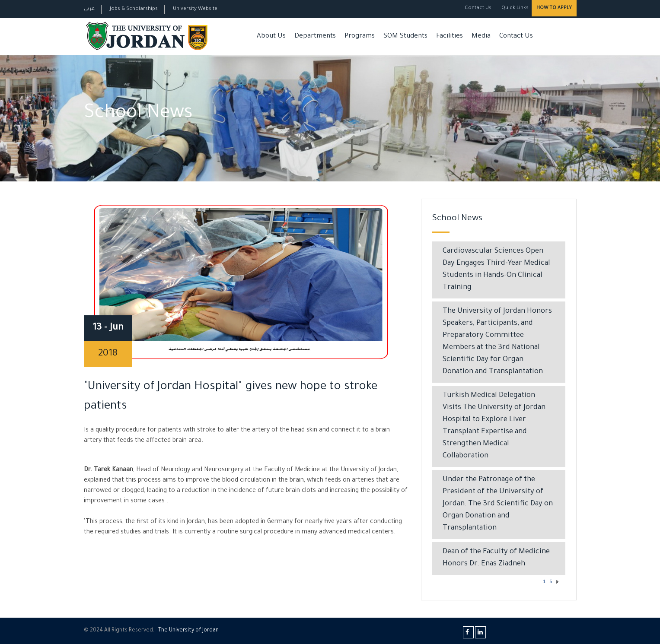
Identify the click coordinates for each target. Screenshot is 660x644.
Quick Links (514, 8)
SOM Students (405, 36)
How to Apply (554, 8)
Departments (315, 36)
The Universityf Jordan (188, 631)
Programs (360, 36)
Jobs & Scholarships (134, 9)
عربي (89, 9)
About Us (271, 36)
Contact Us (478, 8)
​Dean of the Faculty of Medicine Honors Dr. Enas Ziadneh (496, 558)
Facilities (450, 36)
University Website (195, 9)
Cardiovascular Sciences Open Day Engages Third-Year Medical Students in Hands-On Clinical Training (496, 270)
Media (481, 36)
